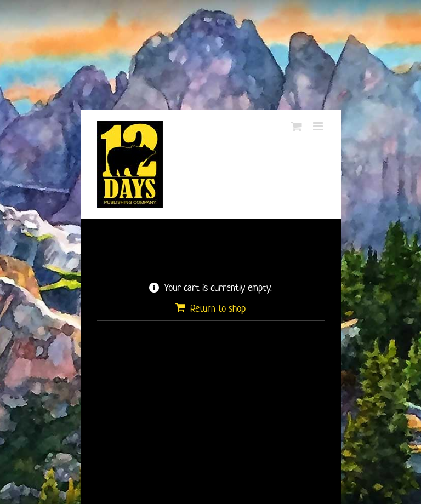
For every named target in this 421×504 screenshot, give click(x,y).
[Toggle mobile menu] (319, 126)
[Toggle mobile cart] (297, 126)
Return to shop (218, 308)
